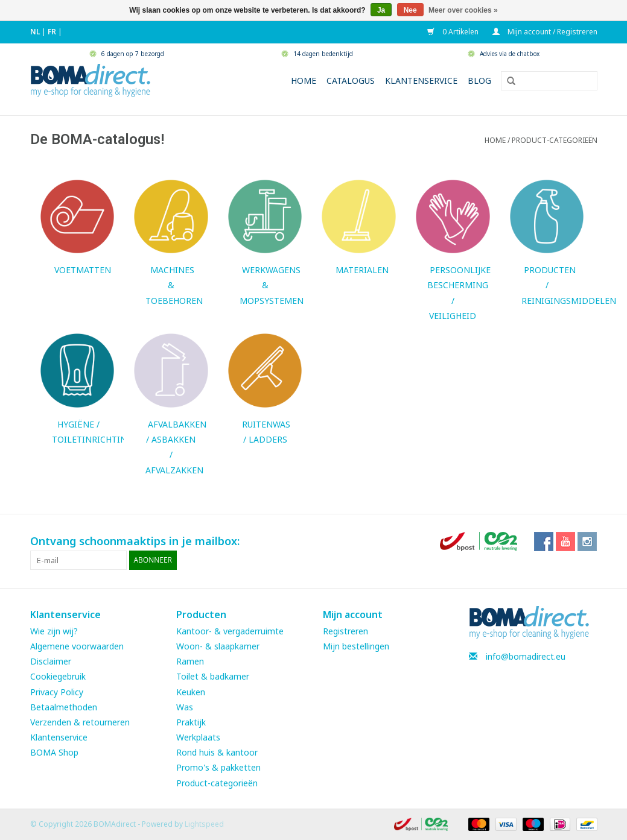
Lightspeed (204, 824)
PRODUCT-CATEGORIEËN (555, 140)
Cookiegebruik (58, 676)
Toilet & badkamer (213, 676)
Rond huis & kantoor (217, 752)
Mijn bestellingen (356, 646)
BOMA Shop (54, 752)
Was (185, 707)
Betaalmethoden (64, 707)
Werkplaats (198, 737)
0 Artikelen (454, 32)
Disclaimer (51, 661)
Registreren (345, 631)
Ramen (190, 661)
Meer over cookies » (463, 10)
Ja (381, 10)
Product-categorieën (217, 783)
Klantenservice (421, 81)
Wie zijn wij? (54, 631)
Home (304, 81)
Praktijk (191, 722)
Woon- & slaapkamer (218, 646)
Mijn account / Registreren (545, 32)
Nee (410, 10)
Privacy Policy (57, 692)
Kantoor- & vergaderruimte (230, 631)
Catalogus (351, 81)
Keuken (191, 692)
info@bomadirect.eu (526, 656)
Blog (479, 81)
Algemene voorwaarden (77, 646)
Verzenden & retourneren (80, 722)
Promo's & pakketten (218, 767)
